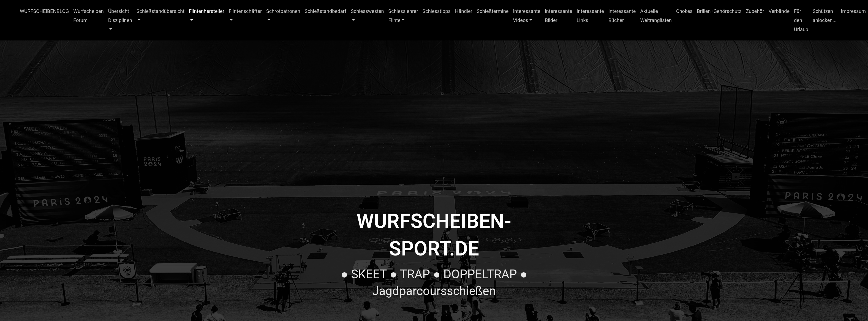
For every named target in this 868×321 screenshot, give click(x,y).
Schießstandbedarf (326, 11)
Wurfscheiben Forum (88, 16)
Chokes (684, 11)
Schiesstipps (437, 11)
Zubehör (755, 11)
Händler (464, 11)
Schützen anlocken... (825, 16)
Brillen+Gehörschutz (719, 11)
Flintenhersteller (207, 11)
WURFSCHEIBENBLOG (44, 11)
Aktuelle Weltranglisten (656, 16)
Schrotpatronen (283, 11)
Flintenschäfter (245, 11)
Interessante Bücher (622, 16)
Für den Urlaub (801, 20)
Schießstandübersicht (160, 11)
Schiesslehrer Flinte (403, 16)
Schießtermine (493, 11)
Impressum (853, 11)
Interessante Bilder (559, 16)
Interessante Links (590, 16)
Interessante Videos (527, 16)
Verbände (779, 11)
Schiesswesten (367, 11)
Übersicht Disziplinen (120, 16)
